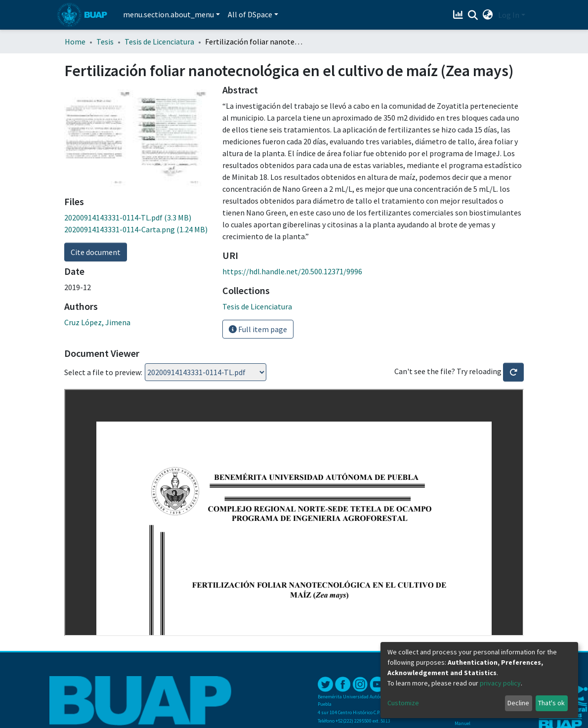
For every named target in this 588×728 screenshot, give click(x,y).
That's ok (551, 703)
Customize (403, 703)
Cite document (96, 252)
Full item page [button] (258, 329)
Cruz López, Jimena (97, 322)
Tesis (105, 42)
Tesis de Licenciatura (159, 42)
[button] (488, 15)
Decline (518, 703)
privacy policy (500, 683)
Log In (509, 15)
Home (75, 42)
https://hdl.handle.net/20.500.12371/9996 (292, 271)
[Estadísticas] (459, 15)
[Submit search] (473, 15)
